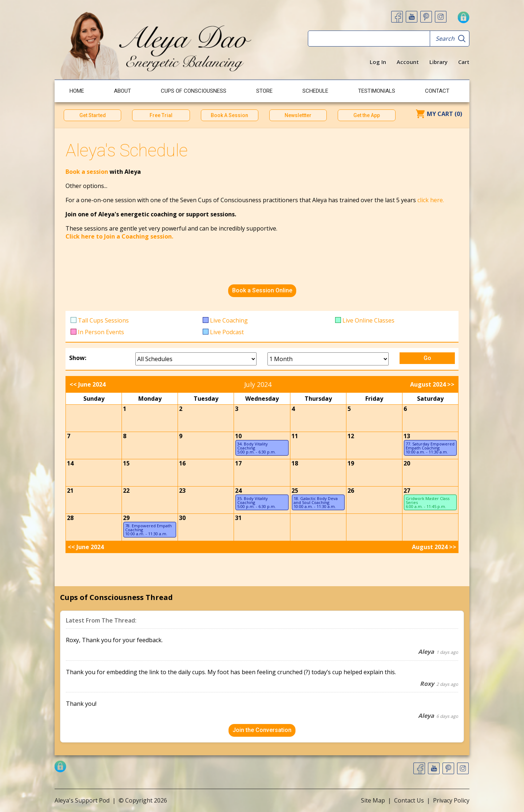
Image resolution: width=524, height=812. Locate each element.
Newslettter (298, 115)
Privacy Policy (451, 800)
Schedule (315, 91)
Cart (464, 62)
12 (351, 436)
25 (295, 491)
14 (70, 463)
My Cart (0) (444, 114)
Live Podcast (227, 332)
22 (126, 491)
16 (182, 463)
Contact (437, 91)
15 (126, 463)
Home (77, 91)
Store (264, 91)
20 (407, 463)
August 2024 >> (432, 384)
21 (70, 491)
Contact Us (409, 800)
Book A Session (229, 115)
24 (238, 491)
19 (351, 463)
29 (126, 518)
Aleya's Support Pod (82, 800)
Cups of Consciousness (194, 91)
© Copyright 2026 (143, 800)
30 (182, 518)
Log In (378, 62)
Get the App (367, 115)
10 (238, 436)
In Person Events (101, 332)
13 (407, 436)
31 (238, 518)
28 (70, 518)
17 (238, 463)
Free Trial (161, 115)
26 (351, 491)
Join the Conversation (262, 730)
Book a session (88, 172)
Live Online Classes (368, 320)
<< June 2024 (88, 384)
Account (408, 62)
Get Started (93, 115)
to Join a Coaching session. (135, 236)
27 (407, 491)
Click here (80, 236)
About (122, 91)
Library (438, 62)
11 (295, 436)
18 (295, 463)
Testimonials (377, 91)
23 (182, 491)
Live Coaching (229, 320)
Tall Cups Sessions (103, 320)
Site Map (373, 800)
